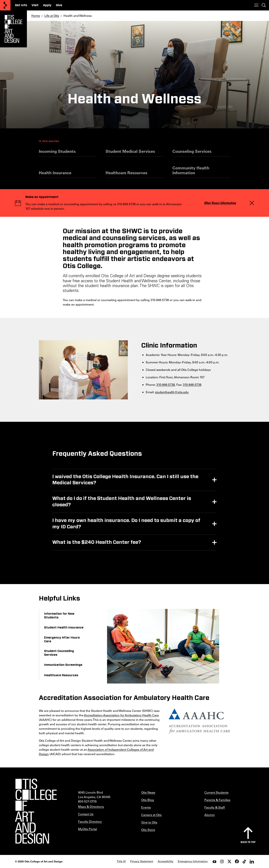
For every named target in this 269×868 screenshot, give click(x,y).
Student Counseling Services (59, 653)
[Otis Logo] (13, 29)
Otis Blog (148, 800)
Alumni (210, 815)
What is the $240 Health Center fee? (97, 542)
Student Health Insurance (64, 628)
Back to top (248, 842)
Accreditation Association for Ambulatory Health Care (121, 715)
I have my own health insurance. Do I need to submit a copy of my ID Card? (126, 524)
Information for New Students (59, 616)
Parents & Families (217, 800)
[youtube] (214, 861)
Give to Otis (149, 822)
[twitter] (229, 861)
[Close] (252, 203)
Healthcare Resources (126, 173)
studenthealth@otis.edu (172, 392)
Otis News (148, 792)
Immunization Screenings (63, 665)
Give (59, 5)
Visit (35, 5)
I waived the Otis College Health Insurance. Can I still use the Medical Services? (125, 480)
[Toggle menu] (256, 5)
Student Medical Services (130, 151)
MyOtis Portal (88, 829)
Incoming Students (57, 151)
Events (146, 807)
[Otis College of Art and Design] (5, 5)
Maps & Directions (91, 807)
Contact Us (86, 814)
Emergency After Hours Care (62, 639)
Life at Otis (52, 16)
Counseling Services (192, 151)
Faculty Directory (90, 821)
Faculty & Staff (215, 807)
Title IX (121, 861)
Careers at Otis (151, 815)
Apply (47, 5)
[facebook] (237, 861)
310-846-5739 (192, 385)
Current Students (216, 792)
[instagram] (222, 861)
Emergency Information (193, 861)
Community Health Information (191, 170)
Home (36, 16)
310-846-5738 (166, 385)
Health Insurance (55, 173)
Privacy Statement (142, 861)
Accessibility (166, 861)
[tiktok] (244, 861)
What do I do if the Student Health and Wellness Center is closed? (122, 502)
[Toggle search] (264, 5)
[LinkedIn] (252, 861)
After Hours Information (220, 203)
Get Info (21, 5)
